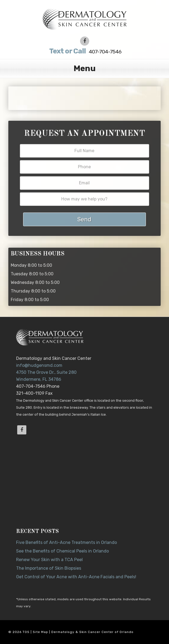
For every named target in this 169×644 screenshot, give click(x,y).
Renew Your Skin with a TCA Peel (49, 560)
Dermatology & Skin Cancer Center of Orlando (92, 632)
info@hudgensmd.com (39, 365)
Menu (85, 68)
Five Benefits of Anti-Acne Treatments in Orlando (66, 542)
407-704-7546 (84, 51)
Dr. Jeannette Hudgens (84, 19)
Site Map (40, 632)
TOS (26, 632)
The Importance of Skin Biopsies (49, 568)
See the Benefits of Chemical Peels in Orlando (62, 551)
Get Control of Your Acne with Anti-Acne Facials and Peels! (76, 577)
